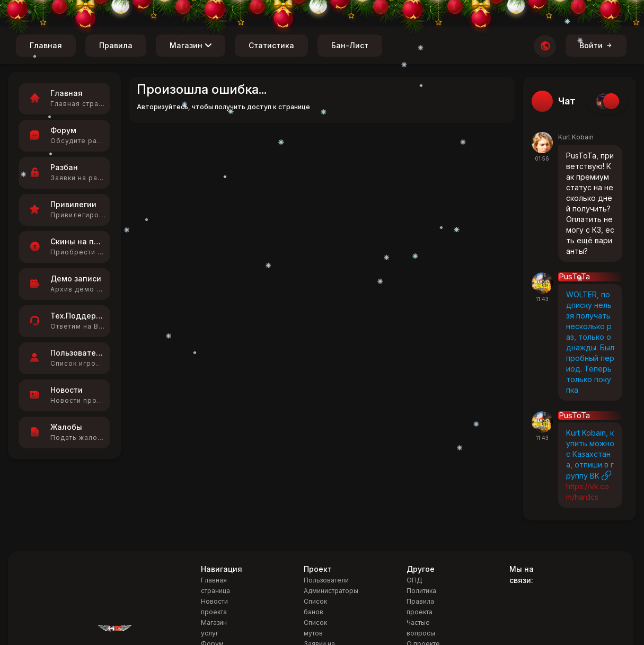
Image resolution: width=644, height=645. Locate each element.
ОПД (414, 580)
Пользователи (326, 580)
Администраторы (331, 591)
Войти (596, 45)
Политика (421, 591)
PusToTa (574, 277)
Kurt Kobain (576, 137)
